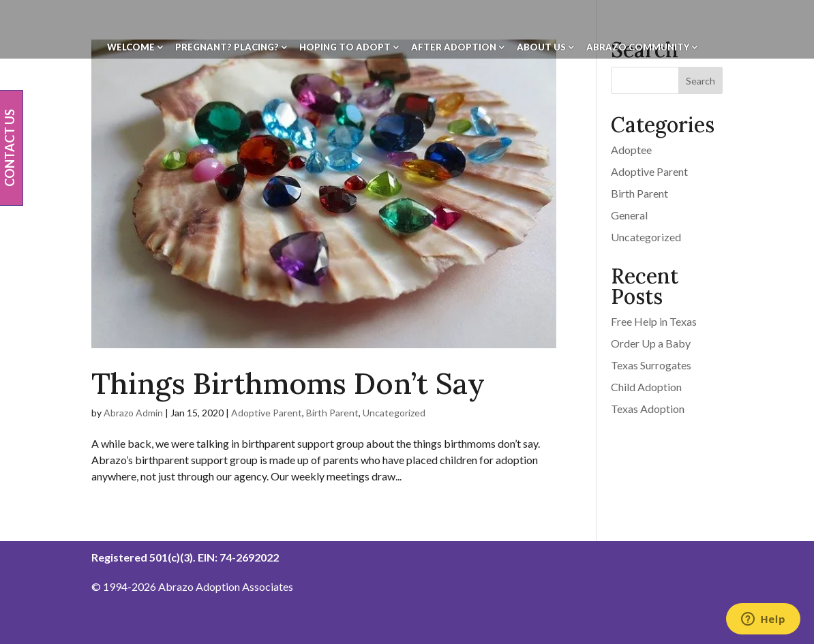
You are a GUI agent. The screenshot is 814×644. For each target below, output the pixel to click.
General (629, 215)
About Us (541, 47)
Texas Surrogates (651, 365)
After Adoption (454, 47)
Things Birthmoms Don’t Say (288, 383)
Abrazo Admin (133, 413)
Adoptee (631, 150)
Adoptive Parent (267, 413)
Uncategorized (394, 413)
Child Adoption (646, 387)
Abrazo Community (638, 47)
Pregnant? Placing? (227, 47)
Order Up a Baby (651, 343)
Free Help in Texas (654, 321)
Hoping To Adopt (345, 47)
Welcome (131, 47)
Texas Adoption (648, 409)
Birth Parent (332, 413)
